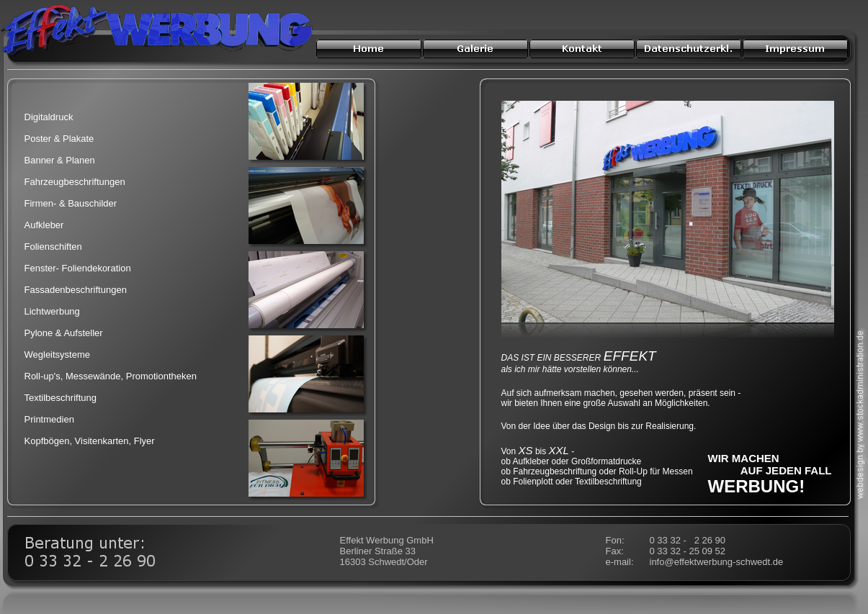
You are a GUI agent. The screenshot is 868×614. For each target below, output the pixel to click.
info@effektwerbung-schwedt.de (717, 562)
